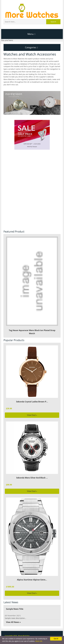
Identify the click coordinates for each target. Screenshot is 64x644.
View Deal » (32, 415)
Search (53, 22)
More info (39, 641)
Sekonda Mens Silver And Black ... (32, 478)
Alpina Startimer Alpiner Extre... (32, 580)
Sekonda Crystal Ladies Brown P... (32, 402)
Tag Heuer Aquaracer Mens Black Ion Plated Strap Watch (32, 286)
